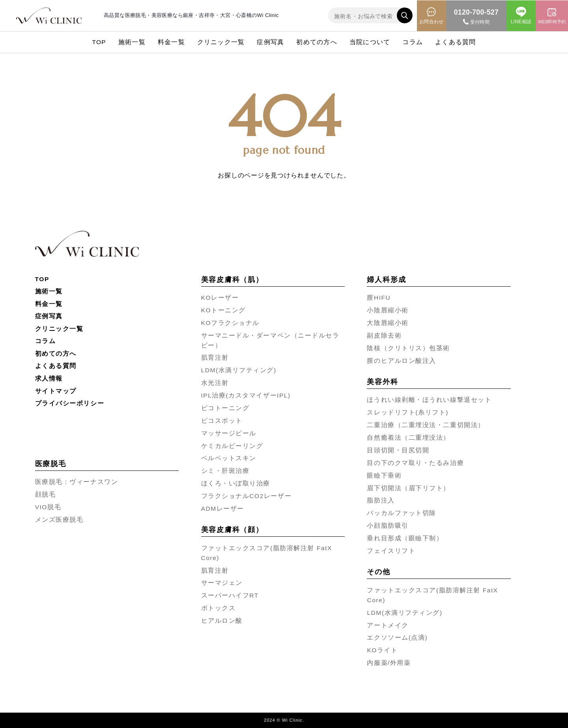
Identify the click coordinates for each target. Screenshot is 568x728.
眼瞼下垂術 (384, 475)
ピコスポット (222, 421)
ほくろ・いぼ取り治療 (236, 483)
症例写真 (270, 42)
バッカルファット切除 (402, 513)
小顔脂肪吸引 (388, 525)
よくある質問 (455, 42)
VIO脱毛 (48, 507)
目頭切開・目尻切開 (398, 450)
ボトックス (219, 608)
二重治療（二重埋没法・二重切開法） (426, 425)
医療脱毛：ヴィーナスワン (77, 482)
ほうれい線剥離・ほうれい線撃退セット (429, 400)
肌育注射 (215, 357)
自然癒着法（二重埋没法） (408, 438)
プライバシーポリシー (70, 403)
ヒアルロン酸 (222, 621)
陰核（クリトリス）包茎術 (408, 348)
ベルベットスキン (229, 458)
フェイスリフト (391, 551)
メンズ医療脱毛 (59, 520)
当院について (370, 42)
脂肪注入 (381, 500)
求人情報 (49, 378)
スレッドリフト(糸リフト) (407, 412)
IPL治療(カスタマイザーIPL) (246, 395)
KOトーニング (223, 310)
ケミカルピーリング (232, 446)
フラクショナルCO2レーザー (247, 496)
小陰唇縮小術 (388, 310)
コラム (413, 42)
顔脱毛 (46, 494)
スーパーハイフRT (230, 595)
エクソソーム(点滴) (397, 637)
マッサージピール (229, 433)
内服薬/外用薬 (389, 663)
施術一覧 (132, 42)
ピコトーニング (225, 408)
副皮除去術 (384, 335)
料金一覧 (171, 42)
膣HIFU (379, 298)
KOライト (382, 650)
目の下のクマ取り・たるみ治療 (415, 463)
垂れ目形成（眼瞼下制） (405, 538)
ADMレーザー (223, 509)
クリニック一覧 (221, 42)
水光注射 (215, 383)
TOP (99, 42)
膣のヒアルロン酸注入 (402, 361)
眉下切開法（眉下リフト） (408, 488)
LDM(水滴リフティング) (239, 370)
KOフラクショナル (230, 323)
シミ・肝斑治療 (225, 471)
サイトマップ (56, 391)
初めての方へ (317, 42)
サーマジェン (222, 583)
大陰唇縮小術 (388, 323)
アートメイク (388, 625)
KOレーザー (220, 298)
